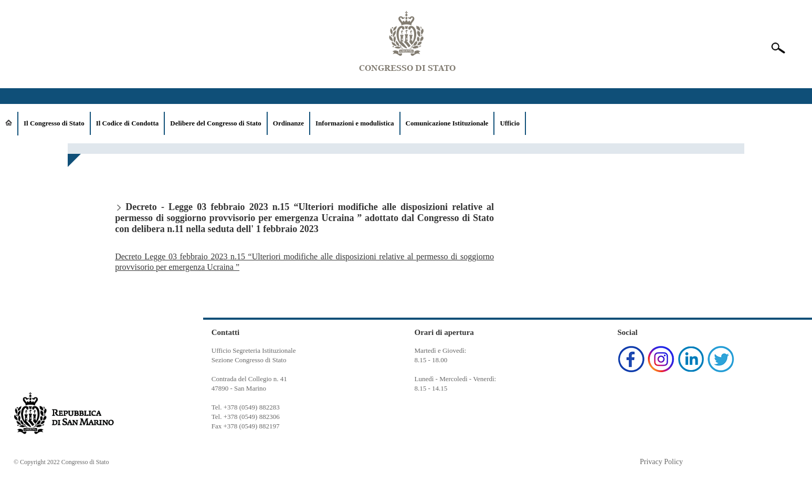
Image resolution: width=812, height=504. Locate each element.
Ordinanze (288, 123)
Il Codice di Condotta (128, 123)
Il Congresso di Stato (54, 123)
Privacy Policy (661, 462)
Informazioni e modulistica (355, 123)
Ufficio (510, 123)
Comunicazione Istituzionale (447, 123)
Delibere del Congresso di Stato (216, 123)
